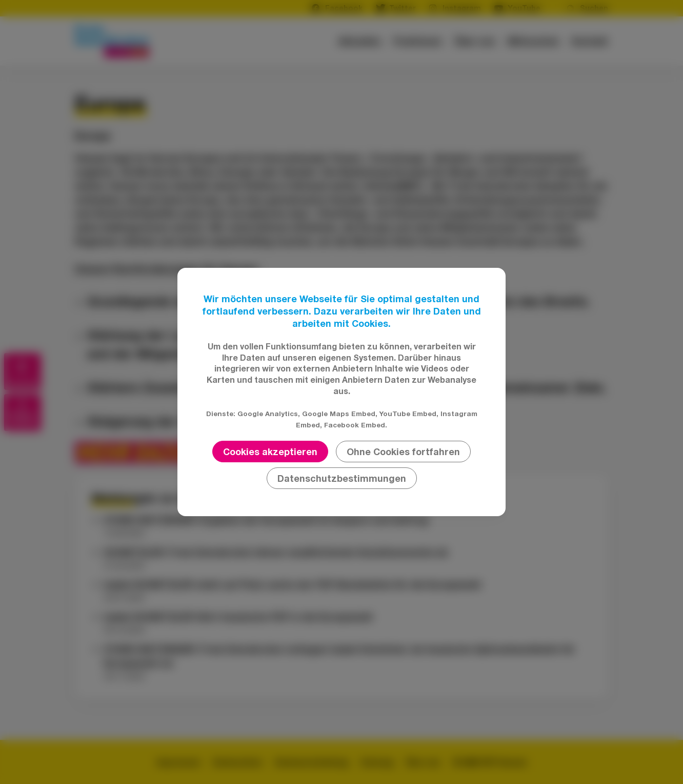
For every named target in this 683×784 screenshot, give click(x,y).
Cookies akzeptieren (270, 452)
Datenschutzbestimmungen (342, 478)
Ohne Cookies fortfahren (403, 452)
